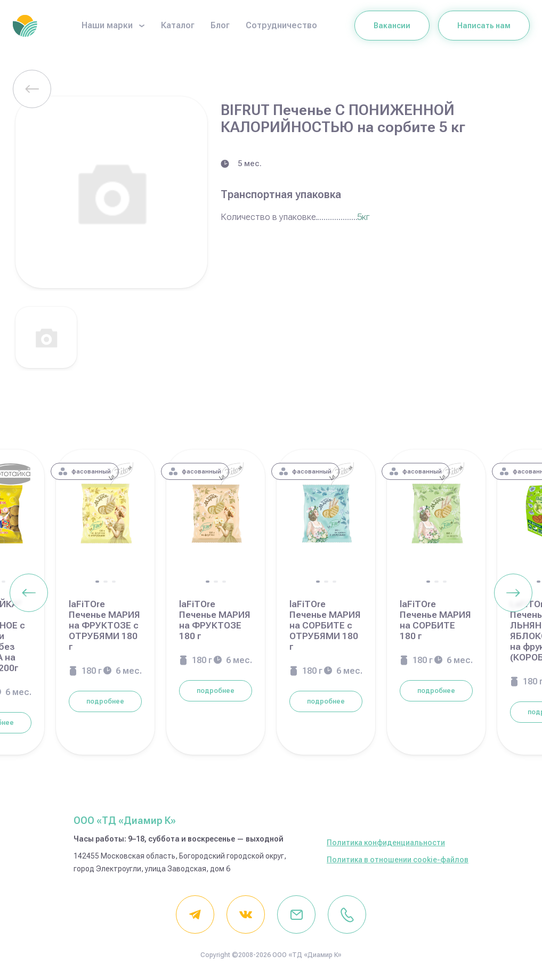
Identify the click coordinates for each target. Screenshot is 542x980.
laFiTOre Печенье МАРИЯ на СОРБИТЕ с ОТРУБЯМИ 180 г (325, 625)
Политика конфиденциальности (386, 843)
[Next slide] (513, 593)
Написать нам (484, 26)
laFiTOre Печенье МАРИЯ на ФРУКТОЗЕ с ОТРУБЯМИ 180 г (104, 625)
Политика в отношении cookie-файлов (398, 860)
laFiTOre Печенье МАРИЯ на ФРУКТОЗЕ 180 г (215, 620)
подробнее (105, 701)
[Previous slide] (29, 593)
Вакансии (392, 26)
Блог (220, 25)
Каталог (178, 25)
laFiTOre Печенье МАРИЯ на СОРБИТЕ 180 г (435, 620)
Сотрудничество (281, 25)
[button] (3, 582)
